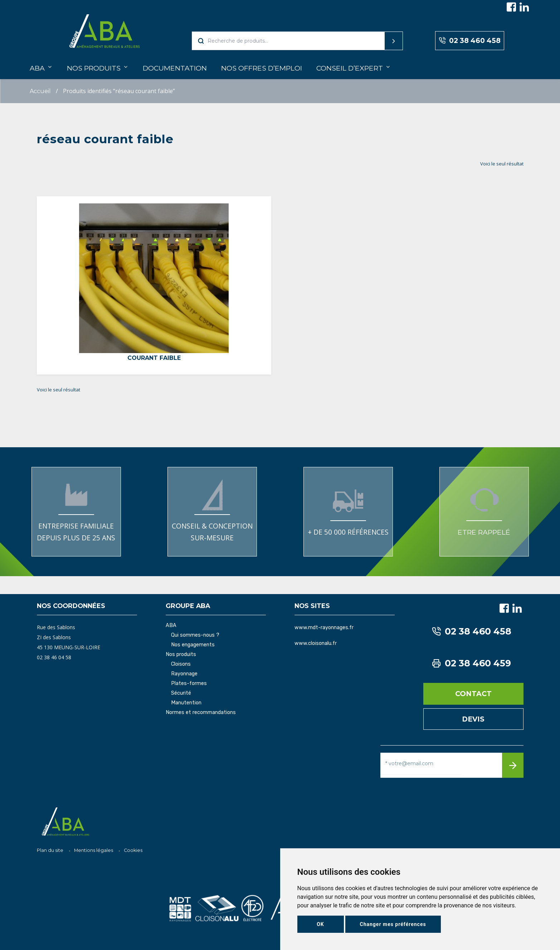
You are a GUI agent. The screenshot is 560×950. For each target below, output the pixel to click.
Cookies (133, 850)
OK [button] (320, 924)
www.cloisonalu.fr (316, 643)
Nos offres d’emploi (262, 68)
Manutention (186, 703)
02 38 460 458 (470, 41)
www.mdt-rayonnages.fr (324, 628)
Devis (473, 719)
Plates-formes (189, 684)
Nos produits (94, 68)
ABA (37, 68)
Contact (473, 694)
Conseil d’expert (350, 68)
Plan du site (50, 850)
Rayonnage (184, 674)
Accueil (40, 91)
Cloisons (181, 664)
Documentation (175, 68)
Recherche (380, 41)
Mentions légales (94, 850)
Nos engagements (193, 645)
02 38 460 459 (472, 663)
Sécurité (181, 693)
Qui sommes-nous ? (195, 635)
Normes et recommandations (201, 713)
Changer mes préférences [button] (393, 924)
